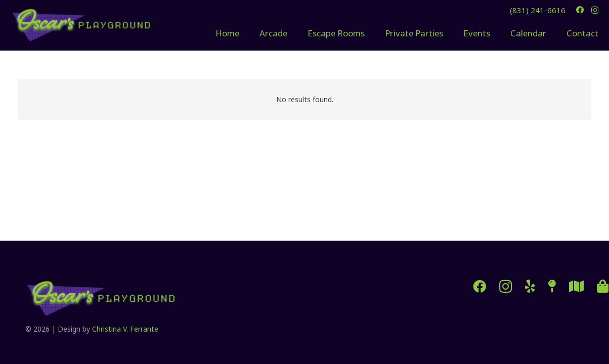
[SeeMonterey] (576, 286)
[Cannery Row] (603, 286)
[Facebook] (580, 10)
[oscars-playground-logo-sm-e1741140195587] (81, 25)
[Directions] (552, 286)
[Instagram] (595, 10)
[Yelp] (530, 286)
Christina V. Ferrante (125, 329)
